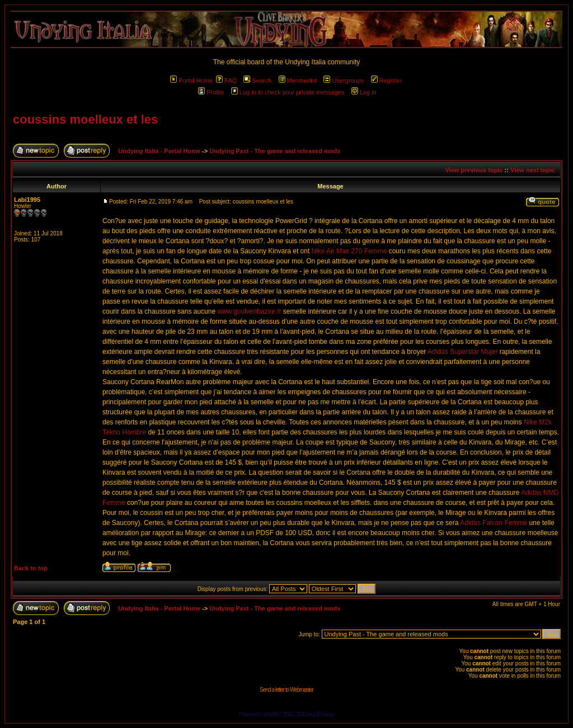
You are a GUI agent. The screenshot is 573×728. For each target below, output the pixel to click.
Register (387, 81)
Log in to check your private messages (288, 92)
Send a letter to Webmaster (286, 690)
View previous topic (474, 170)
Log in (364, 92)
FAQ (226, 81)
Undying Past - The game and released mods (275, 151)
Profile (211, 92)
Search (257, 81)
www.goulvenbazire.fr (249, 311)
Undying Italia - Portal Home (159, 151)
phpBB (271, 714)
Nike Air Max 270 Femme (349, 251)
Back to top (31, 568)
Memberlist (298, 81)
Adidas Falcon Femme (494, 523)
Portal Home (191, 81)
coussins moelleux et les (85, 119)
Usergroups (344, 81)
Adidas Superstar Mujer (462, 352)
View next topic (533, 170)
